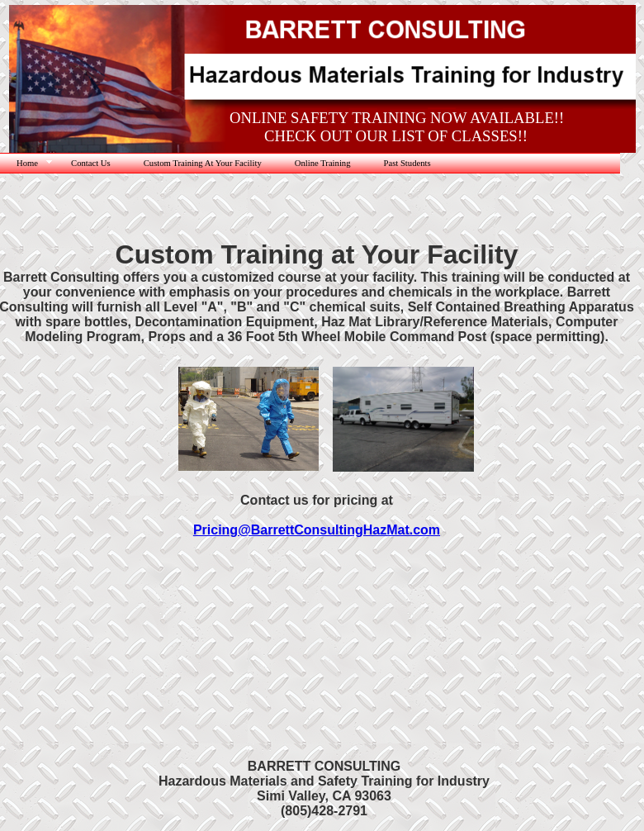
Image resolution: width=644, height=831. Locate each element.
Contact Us (91, 163)
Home (27, 163)
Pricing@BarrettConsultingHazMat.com (317, 530)
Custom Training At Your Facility (203, 163)
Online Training (323, 163)
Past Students (407, 163)
